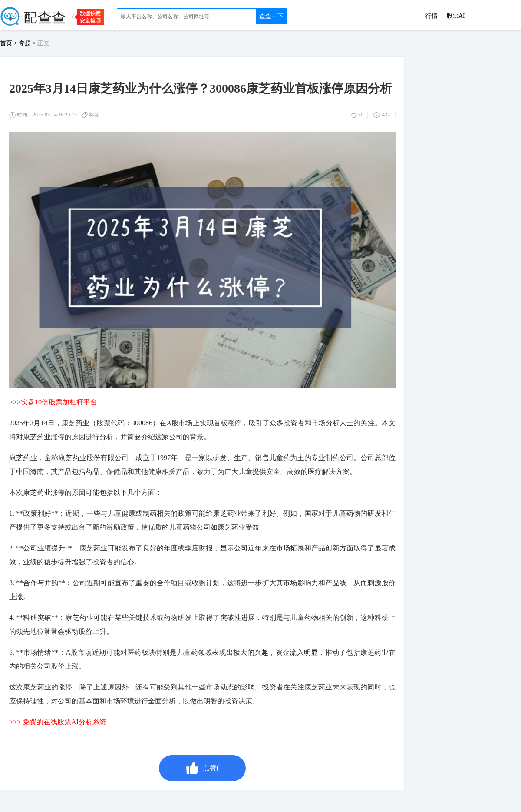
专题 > (28, 43)
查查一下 (271, 16)
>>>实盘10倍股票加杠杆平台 (53, 402)
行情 (432, 16)
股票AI (456, 16)
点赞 (202, 768)
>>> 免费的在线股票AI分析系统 (58, 722)
